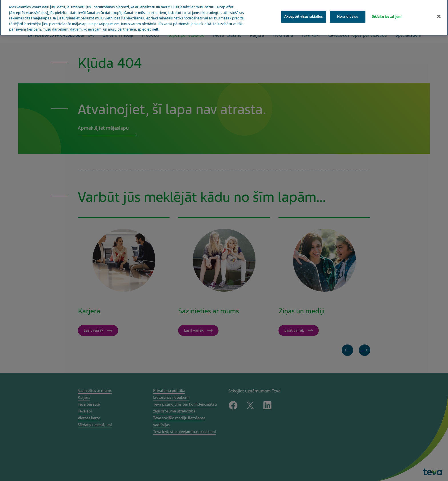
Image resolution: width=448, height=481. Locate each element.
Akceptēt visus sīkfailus (304, 12)
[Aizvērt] (439, 12)
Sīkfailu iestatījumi (387, 12)
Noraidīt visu (348, 12)
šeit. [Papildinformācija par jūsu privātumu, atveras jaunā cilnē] (156, 25)
